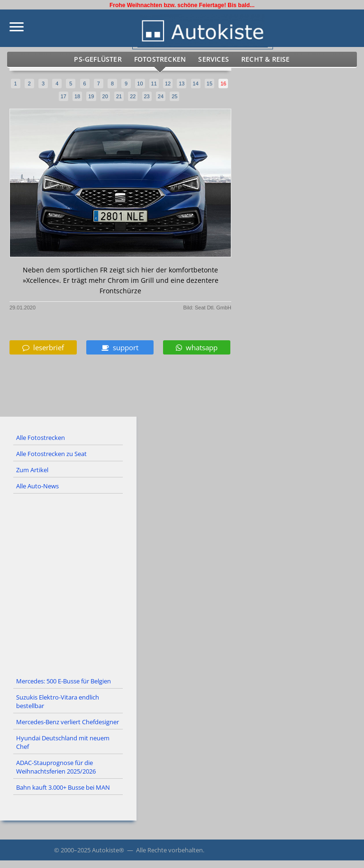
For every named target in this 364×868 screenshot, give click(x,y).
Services (211, 59)
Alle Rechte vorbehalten (169, 850)
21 (119, 96)
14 (196, 84)
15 (209, 84)
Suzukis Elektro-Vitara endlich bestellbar (58, 701)
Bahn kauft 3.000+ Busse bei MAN (63, 787)
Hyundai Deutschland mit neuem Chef (63, 742)
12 (168, 84)
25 (174, 96)
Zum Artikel (32, 470)
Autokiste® (108, 850)
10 (140, 84)
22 (133, 96)
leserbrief (43, 347)
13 (182, 84)
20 (105, 96)
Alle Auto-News (37, 486)
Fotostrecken (162, 59)
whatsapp (197, 347)
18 (77, 96)
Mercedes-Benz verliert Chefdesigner (68, 722)
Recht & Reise (259, 59)
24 (161, 96)
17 (64, 96)
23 (147, 96)
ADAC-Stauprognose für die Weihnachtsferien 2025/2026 (56, 767)
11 (154, 84)
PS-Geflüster (105, 59)
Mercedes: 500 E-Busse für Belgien (64, 681)
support (120, 347)
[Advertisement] (182, 584)
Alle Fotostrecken (41, 438)
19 (91, 96)
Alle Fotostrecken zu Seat (51, 454)
